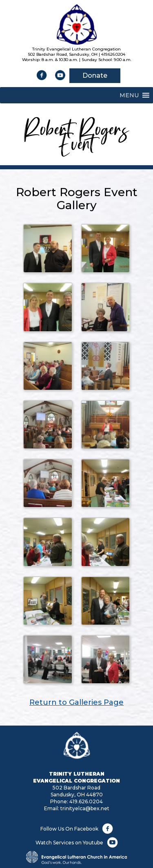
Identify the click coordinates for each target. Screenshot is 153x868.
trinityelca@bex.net (85, 808)
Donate (95, 75)
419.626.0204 (86, 801)
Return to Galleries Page (76, 702)
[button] (129, 95)
